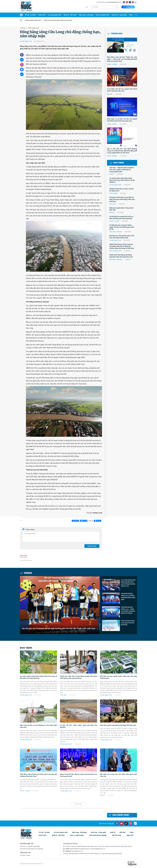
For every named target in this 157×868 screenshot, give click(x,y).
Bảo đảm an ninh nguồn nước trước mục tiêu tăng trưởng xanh (122, 237)
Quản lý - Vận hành (70, 15)
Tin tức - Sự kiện (30, 15)
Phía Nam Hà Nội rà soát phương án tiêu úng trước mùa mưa (38, 726)
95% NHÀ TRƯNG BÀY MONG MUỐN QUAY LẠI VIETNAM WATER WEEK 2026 (128, 583)
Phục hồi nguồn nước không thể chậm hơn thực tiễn (118, 725)
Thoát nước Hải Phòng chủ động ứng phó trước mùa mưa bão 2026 (121, 256)
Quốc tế (112, 174)
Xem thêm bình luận (26, 560)
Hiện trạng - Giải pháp (86, 15)
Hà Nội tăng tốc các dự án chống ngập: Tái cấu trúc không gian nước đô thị (122, 227)
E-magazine (128, 7)
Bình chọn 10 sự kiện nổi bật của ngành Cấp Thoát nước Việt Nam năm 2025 (122, 120)
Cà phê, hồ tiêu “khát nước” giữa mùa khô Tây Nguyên (78, 726)
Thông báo (115, 34)
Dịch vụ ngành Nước (103, 15)
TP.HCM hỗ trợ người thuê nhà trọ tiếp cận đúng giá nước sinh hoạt (121, 218)
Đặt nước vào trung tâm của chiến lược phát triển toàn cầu (119, 775)
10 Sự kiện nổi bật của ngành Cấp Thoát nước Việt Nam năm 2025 (122, 90)
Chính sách (42, 15)
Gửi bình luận (92, 546)
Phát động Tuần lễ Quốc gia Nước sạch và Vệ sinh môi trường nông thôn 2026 (38, 775)
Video (131, 15)
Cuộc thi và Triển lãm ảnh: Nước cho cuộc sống (58, 20)
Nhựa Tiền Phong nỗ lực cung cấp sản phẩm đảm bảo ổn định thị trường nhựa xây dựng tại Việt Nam (122, 246)
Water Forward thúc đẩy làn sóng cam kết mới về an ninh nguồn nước (78, 775)
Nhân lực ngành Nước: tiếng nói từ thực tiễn (121, 209)
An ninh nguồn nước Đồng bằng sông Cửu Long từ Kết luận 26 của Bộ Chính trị (122, 180)
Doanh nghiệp (113, 193)
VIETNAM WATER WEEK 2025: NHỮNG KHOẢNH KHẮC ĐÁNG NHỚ (128, 597)
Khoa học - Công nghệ (119, 15)
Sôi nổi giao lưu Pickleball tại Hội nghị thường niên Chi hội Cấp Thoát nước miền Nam (59, 629)
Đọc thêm (117, 163)
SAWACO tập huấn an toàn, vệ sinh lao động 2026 (121, 190)
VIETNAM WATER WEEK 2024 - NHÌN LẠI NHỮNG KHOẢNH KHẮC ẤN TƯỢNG (128, 610)
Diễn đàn (110, 94)
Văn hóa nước (117, 835)
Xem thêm (79, 804)
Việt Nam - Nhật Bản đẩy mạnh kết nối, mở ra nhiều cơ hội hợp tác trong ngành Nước (122, 170)
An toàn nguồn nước (55, 15)
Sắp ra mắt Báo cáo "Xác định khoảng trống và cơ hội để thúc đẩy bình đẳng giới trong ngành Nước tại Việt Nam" (122, 151)
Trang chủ (23, 28)
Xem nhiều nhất (119, 815)
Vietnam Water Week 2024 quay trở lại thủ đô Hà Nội (128, 623)
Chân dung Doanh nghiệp (98, 835)
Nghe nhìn (130, 835)
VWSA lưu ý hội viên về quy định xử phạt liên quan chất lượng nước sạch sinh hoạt (122, 199)
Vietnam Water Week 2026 (33, 20)
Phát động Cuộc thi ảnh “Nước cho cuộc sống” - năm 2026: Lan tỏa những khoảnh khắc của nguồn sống (122, 59)
